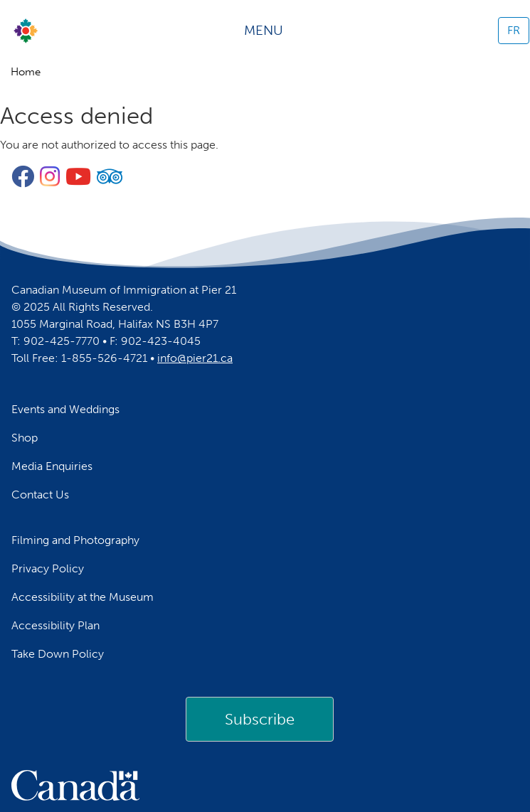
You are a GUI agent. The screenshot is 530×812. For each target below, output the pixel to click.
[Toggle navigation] (269, 30)
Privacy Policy (48, 568)
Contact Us (40, 495)
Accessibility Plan (55, 625)
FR (514, 30)
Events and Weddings (65, 409)
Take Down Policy (58, 654)
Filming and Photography (75, 540)
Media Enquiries (52, 466)
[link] (260, 719)
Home (26, 72)
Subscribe (260, 719)
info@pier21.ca (195, 358)
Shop (25, 438)
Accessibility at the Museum (83, 597)
